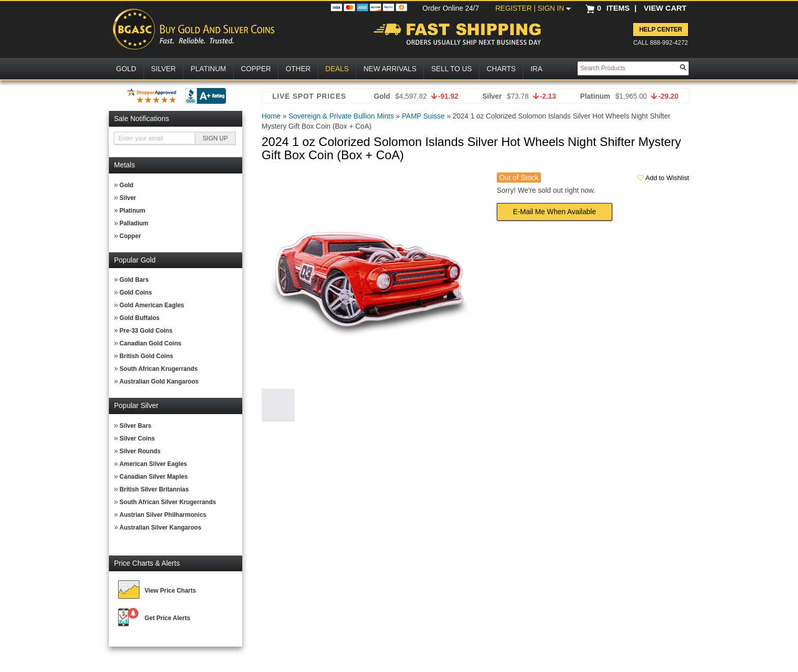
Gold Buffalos (140, 318)
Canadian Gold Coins (150, 343)
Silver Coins (137, 439)
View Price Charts (170, 591)
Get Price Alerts (167, 618)
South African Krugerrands (159, 369)
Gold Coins (136, 293)
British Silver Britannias (154, 489)
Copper (130, 236)
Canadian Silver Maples (154, 477)
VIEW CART (665, 8)
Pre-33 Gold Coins (146, 331)
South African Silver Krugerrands (168, 502)
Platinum (133, 211)
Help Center (661, 30)
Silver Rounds (140, 451)
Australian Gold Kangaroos (159, 382)
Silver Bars (136, 426)
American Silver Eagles (153, 464)
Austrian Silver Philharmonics (163, 515)
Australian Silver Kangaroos (161, 528)
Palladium (134, 223)
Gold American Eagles (152, 305)
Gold (126, 185)
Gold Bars (134, 280)
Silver (128, 198)
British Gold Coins (146, 356)
